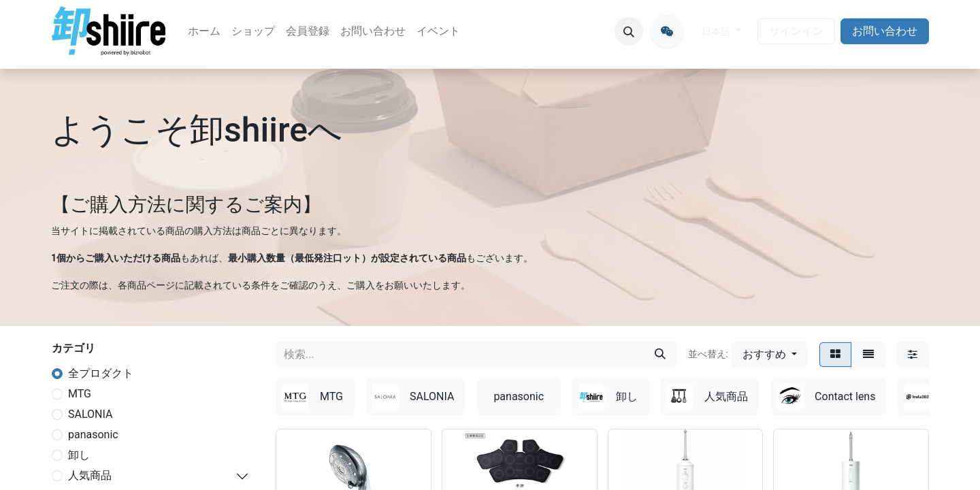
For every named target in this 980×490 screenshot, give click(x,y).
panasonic (93, 435)
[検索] (660, 355)
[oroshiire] (667, 31)
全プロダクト (101, 373)
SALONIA (90, 414)
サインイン (796, 31)
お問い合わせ (885, 31)
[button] (629, 31)
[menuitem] (204, 31)
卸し (79, 455)
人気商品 (90, 475)
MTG (80, 394)
